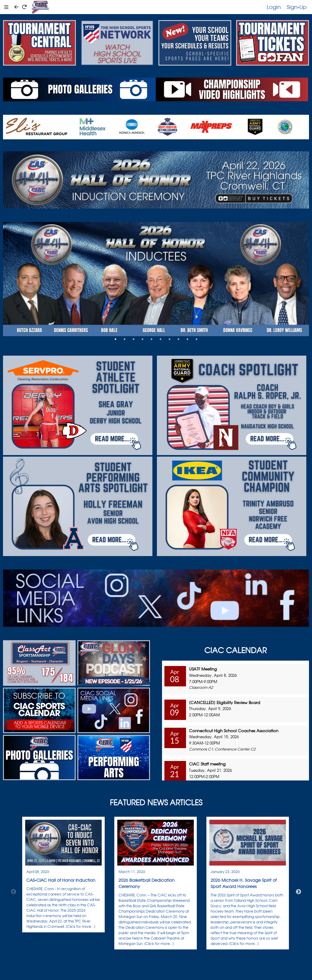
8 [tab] (178, 339)
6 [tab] (160, 339)
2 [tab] (124, 339)
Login (274, 7)
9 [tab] (187, 339)
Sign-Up (297, 7)
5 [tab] (151, 339)
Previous (13, 892)
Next (298, 892)
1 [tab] (115, 339)
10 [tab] (196, 339)
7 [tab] (169, 339)
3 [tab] (133, 339)
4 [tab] (142, 339)
